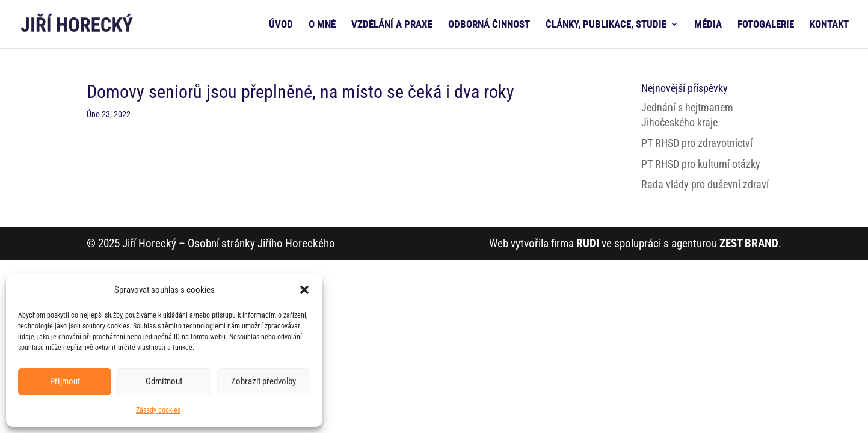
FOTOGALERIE (766, 25)
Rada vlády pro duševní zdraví (705, 184)
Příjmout (65, 381)
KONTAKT (829, 25)
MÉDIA (708, 25)
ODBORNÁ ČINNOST (489, 25)
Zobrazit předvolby (263, 381)
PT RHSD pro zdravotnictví (697, 143)
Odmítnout (164, 381)
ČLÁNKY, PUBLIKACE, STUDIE (606, 25)
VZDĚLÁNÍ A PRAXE (392, 25)
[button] (304, 290)
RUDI (588, 243)
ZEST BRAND (749, 243)
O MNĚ (322, 25)
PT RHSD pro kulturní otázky (701, 164)
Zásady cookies (158, 410)
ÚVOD (281, 25)
